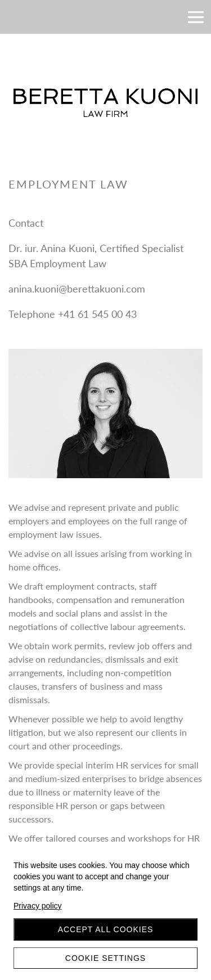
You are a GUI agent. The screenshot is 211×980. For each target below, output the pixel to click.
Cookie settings (105, 958)
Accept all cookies (106, 929)
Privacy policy (38, 906)
